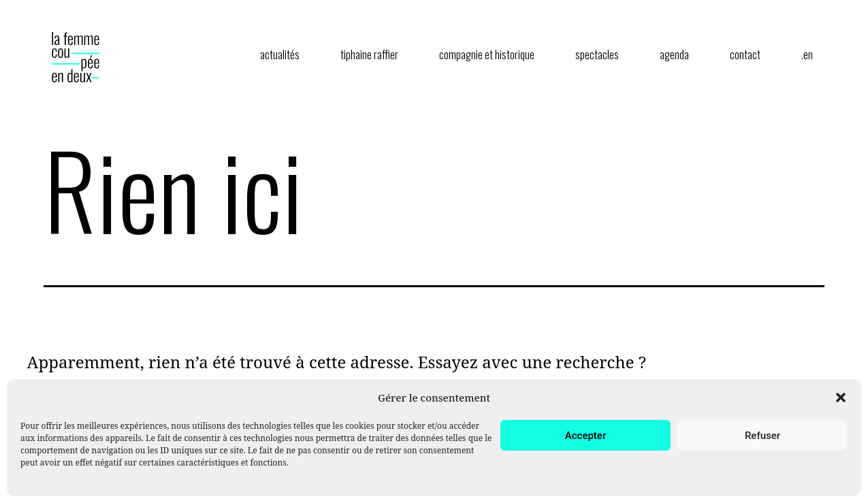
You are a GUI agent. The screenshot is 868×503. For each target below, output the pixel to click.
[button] (841, 397)
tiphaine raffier (369, 54)
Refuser (762, 436)
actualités (280, 54)
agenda (674, 54)
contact (745, 54)
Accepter (585, 436)
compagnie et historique (487, 54)
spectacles (597, 54)
